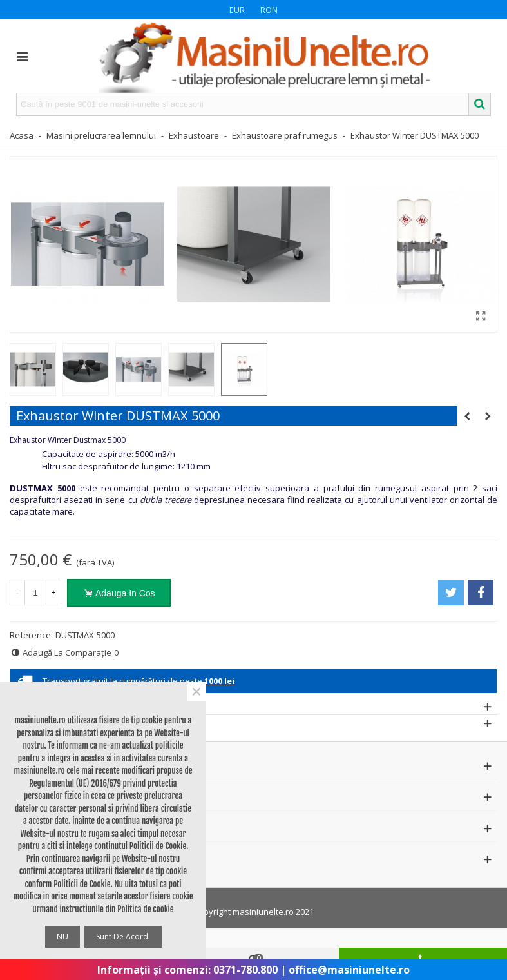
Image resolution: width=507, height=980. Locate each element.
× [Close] (196, 692)
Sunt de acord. (123, 936)
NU (62, 936)
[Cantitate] (35, 593)
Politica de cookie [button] (145, 909)
